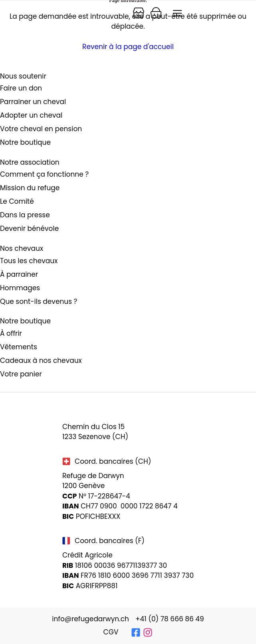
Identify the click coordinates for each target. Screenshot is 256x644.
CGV (111, 632)
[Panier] (139, 13)
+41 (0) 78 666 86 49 (170, 619)
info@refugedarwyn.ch (90, 619)
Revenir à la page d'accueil (128, 47)
